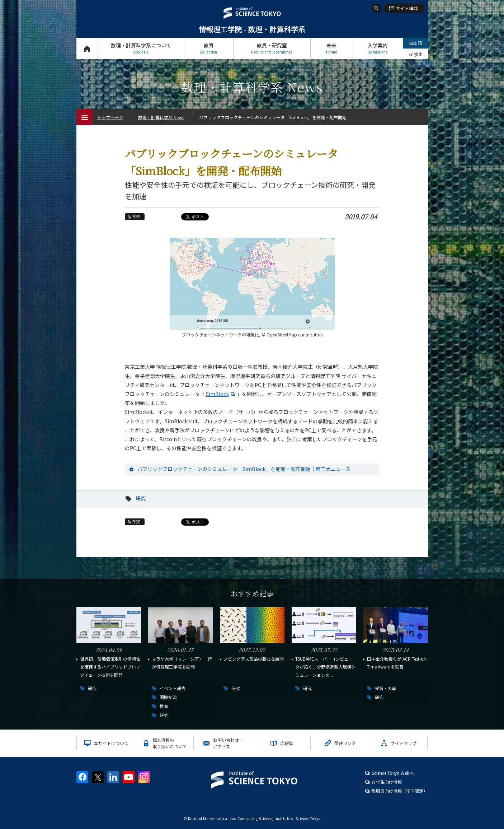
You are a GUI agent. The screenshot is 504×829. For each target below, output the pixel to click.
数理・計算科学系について (141, 48)
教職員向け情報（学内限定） (400, 791)
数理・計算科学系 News (161, 117)
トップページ (87, 48)
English (416, 54)
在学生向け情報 (387, 782)
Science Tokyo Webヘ (393, 773)
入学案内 (378, 48)
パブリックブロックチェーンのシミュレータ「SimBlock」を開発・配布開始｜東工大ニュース (244, 469)
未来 (332, 48)
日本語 (415, 43)
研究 (141, 498)
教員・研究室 (272, 48)
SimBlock (221, 394)
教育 (209, 48)
